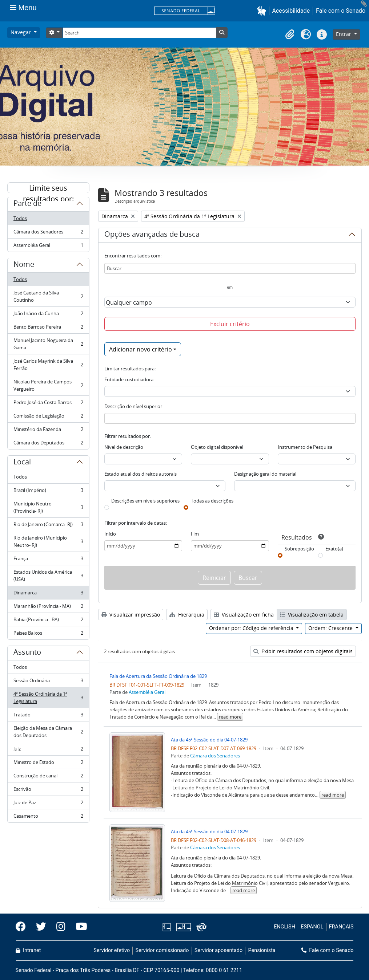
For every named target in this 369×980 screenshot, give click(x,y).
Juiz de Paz (48, 804)
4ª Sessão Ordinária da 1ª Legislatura (48, 698)
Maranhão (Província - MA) (48, 608)
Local (22, 463)
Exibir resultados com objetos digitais (303, 651)
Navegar (21, 32)
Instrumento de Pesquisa (305, 447)
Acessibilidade (291, 11)
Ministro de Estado (48, 764)
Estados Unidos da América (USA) (48, 576)
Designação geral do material (265, 474)
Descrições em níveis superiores (145, 501)
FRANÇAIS (341, 927)
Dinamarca (48, 594)
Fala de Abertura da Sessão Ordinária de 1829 (158, 676)
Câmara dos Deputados (48, 444)
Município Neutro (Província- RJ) (48, 507)
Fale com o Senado (341, 11)
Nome (24, 265)
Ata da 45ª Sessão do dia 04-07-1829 (209, 740)
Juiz (48, 750)
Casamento (48, 817)
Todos (20, 218)
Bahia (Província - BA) (48, 621)
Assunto (27, 653)
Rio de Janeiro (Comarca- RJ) (48, 526)
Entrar (344, 34)
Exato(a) (334, 549)
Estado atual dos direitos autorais (141, 474)
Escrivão (48, 791)
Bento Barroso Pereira (48, 328)
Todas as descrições (212, 501)
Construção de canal (48, 777)
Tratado (48, 716)
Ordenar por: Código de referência (252, 628)
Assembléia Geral (48, 247)
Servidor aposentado (218, 950)
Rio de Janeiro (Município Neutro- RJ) (48, 541)
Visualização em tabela (312, 615)
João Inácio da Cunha (48, 315)
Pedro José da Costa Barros (48, 404)
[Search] (139, 33)
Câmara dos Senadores (48, 233)
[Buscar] (230, 268)
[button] (263, 11)
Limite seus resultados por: (48, 188)
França (48, 560)
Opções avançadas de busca (152, 235)
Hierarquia (187, 615)
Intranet (28, 950)
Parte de (27, 204)
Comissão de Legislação (48, 417)
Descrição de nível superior (133, 406)
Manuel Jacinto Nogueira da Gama (48, 344)
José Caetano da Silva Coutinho (48, 296)
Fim (195, 534)
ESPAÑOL (312, 927)
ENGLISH (284, 927)
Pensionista (262, 950)
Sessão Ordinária (48, 682)
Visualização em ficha (244, 615)
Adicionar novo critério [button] (141, 349)
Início (110, 534)
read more (230, 717)
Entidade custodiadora (129, 379)
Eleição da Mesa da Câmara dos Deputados (48, 732)
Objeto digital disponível (217, 447)
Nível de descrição (124, 447)
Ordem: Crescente (331, 628)
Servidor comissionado (162, 950)
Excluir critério (230, 324)
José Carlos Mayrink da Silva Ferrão (48, 365)
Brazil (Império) (48, 492)
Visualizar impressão (131, 615)
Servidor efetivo (112, 950)
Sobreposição (299, 549)
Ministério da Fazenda (48, 431)
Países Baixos (48, 634)
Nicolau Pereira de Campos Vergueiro (48, 385)
